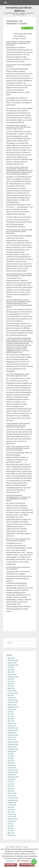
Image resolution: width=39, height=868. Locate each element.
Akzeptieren (27, 865)
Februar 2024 (12, 691)
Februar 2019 (12, 793)
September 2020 (13, 749)
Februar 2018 (12, 814)
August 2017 (12, 821)
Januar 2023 (12, 698)
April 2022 (11, 719)
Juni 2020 (11, 756)
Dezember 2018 (13, 798)
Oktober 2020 (12, 747)
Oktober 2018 (12, 803)
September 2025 (13, 665)
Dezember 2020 (13, 742)
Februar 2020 (12, 765)
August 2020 (12, 751)
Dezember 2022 (13, 700)
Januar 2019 (12, 796)
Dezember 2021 (13, 728)
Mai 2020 (11, 758)
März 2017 (11, 833)
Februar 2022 (12, 723)
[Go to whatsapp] (34, 862)
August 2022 (12, 709)
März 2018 (11, 812)
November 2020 (13, 744)
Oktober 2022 (12, 705)
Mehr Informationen (24, 861)
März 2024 (11, 688)
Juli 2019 (11, 782)
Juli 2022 (11, 712)
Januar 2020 (12, 768)
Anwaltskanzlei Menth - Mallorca (19, 9)
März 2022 (11, 721)
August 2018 (12, 805)
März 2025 (11, 672)
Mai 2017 (11, 828)
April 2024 (11, 686)
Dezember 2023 (13, 693)
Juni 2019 (11, 784)
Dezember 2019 (13, 770)
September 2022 (13, 707)
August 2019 (12, 779)
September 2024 (13, 677)
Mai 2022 (11, 716)
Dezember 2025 (13, 660)
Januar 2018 (12, 817)
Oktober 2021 (12, 733)
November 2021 (13, 730)
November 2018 (13, 800)
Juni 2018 (11, 807)
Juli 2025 (11, 667)
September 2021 (13, 735)
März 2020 (11, 763)
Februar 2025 (12, 674)
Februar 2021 (12, 737)
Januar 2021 (12, 740)
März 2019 (11, 791)
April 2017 (11, 831)
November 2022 (13, 702)
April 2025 (11, 670)
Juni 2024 (11, 681)
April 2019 (11, 789)
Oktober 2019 (12, 775)
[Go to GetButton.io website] (34, 866)
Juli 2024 (11, 679)
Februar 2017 (12, 835)
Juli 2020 (11, 754)
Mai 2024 (11, 684)
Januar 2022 (12, 726)
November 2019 (13, 772)
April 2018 (11, 810)
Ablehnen (11, 865)
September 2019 (13, 777)
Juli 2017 (11, 824)
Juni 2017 (11, 826)
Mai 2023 (11, 695)
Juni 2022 (11, 714)
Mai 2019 (11, 786)
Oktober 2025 (12, 663)
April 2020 (11, 761)
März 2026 (11, 658)
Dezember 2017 (13, 819)
